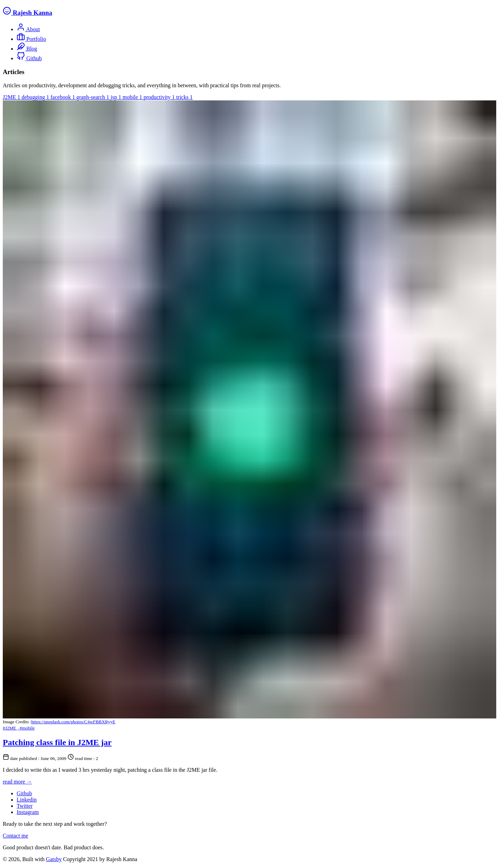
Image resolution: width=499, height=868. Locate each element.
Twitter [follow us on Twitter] (25, 806)
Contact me (15, 836)
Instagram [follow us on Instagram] (28, 812)
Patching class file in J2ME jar (57, 742)
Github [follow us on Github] (24, 793)
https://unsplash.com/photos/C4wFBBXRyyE (73, 722)
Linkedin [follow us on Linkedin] (27, 800)
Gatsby (54, 859)
